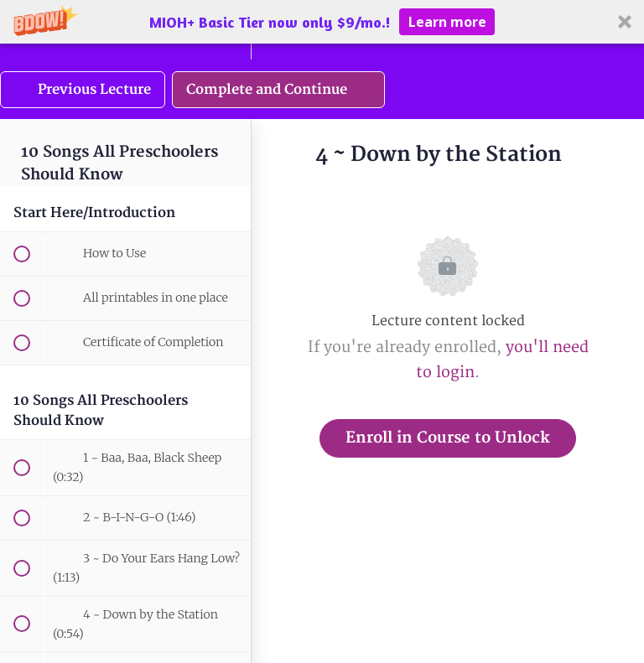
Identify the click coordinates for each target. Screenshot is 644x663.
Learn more (447, 22)
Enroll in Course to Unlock (448, 438)
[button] (322, 22)
